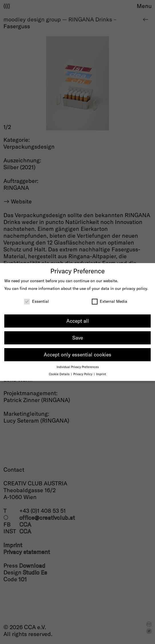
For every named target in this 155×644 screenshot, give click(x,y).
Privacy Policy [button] (83, 374)
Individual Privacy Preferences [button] (78, 367)
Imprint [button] (101, 374)
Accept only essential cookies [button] (77, 354)
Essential (36, 301)
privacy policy (135, 288)
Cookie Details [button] (60, 374)
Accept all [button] (78, 321)
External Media (110, 301)
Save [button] (78, 338)
